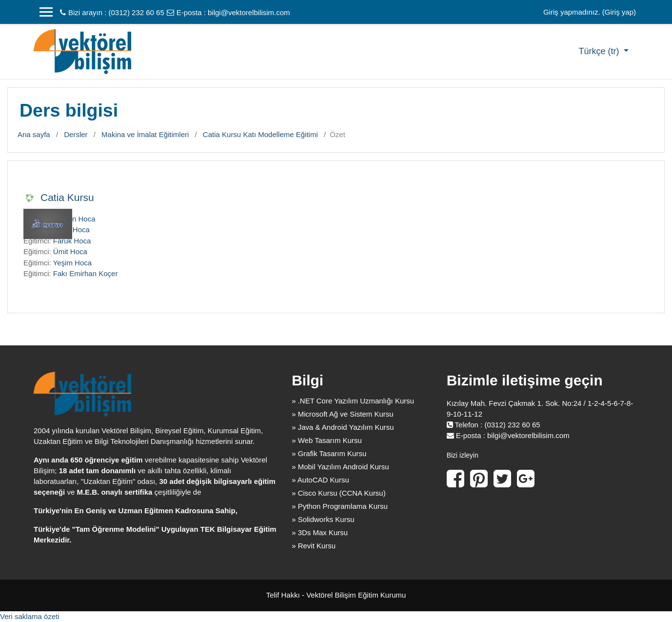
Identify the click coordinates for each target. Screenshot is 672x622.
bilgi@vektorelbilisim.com (249, 12)
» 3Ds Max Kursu (320, 532)
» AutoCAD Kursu (320, 480)
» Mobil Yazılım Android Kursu (340, 467)
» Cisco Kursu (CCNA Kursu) (339, 493)
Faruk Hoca (72, 241)
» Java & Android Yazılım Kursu (343, 427)
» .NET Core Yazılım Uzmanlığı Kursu (353, 401)
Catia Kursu (67, 197)
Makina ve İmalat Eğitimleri (145, 134)
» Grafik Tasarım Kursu (329, 453)
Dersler (76, 134)
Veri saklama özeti (30, 616)
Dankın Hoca (74, 219)
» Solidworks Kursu (323, 519)
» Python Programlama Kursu (340, 506)
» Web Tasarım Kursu (327, 440)
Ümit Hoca (70, 251)
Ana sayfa (34, 134)
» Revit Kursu (314, 546)
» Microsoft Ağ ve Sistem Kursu (342, 414)
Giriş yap (619, 12)
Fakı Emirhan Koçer (86, 273)
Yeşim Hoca (72, 263)
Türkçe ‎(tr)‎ (600, 51)
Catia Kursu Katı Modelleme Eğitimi (260, 134)
